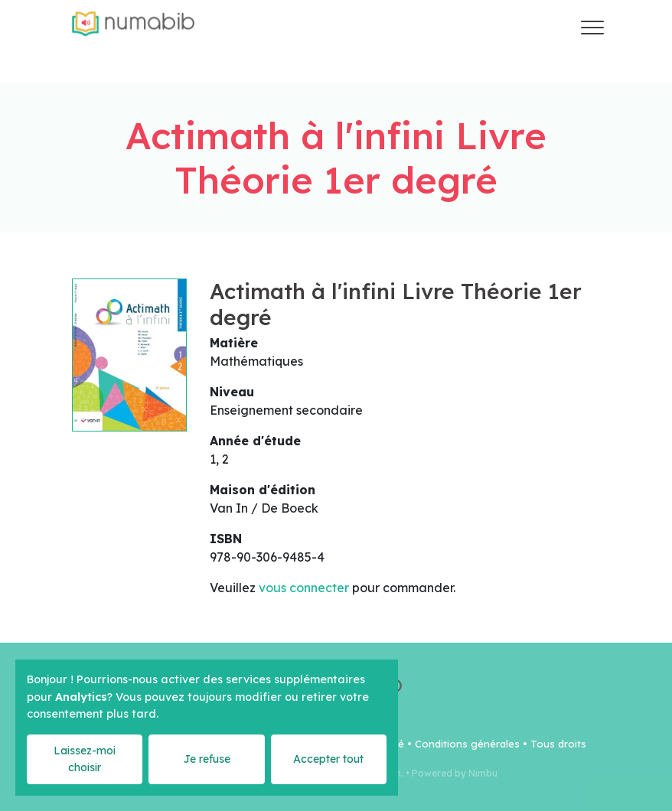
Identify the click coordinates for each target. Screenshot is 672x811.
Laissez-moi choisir (85, 759)
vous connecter (304, 588)
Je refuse (207, 759)
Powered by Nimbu (455, 773)
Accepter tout (328, 759)
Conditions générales (467, 744)
